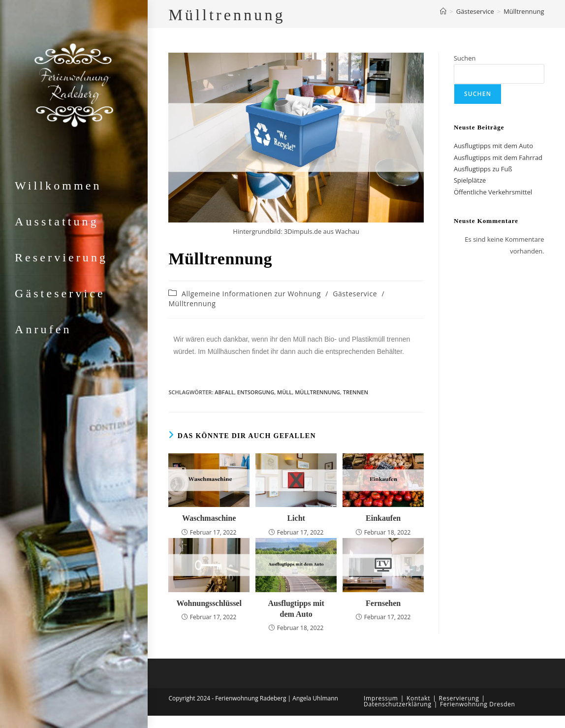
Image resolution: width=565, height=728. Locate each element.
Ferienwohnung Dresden (478, 704)
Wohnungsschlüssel (209, 603)
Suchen (465, 58)
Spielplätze (470, 180)
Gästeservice (355, 294)
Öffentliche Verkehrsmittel (493, 192)
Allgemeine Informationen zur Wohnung (251, 294)
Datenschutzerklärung (398, 704)
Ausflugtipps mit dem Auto (296, 609)
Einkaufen (383, 518)
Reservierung (459, 698)
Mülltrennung (524, 11)
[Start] (443, 11)
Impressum (381, 698)
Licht (296, 518)
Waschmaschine (209, 518)
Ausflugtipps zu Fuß (483, 169)
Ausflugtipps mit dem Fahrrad (498, 158)
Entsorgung (256, 392)
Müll (284, 392)
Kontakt (418, 698)
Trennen (356, 392)
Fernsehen (383, 603)
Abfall (224, 392)
